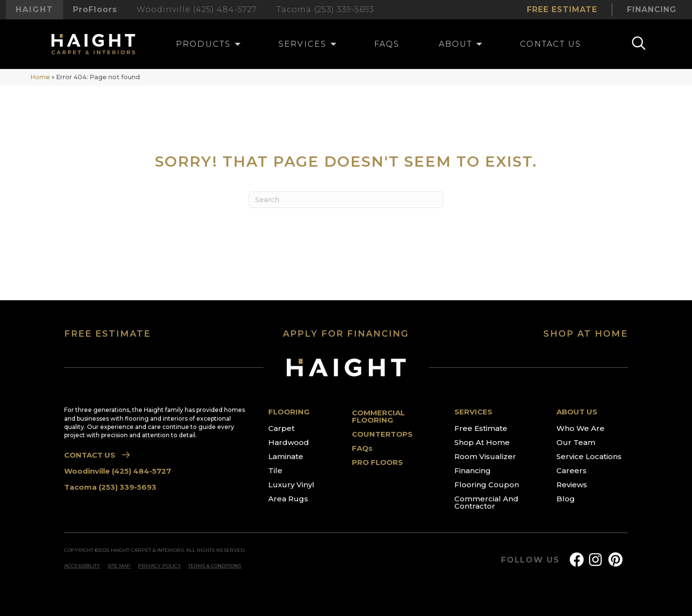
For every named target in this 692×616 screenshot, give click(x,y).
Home (40, 77)
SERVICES (473, 412)
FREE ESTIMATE (107, 334)
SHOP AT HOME (586, 334)
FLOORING (289, 412)
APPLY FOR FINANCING (346, 334)
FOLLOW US (530, 560)
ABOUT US (577, 412)
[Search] (346, 200)
